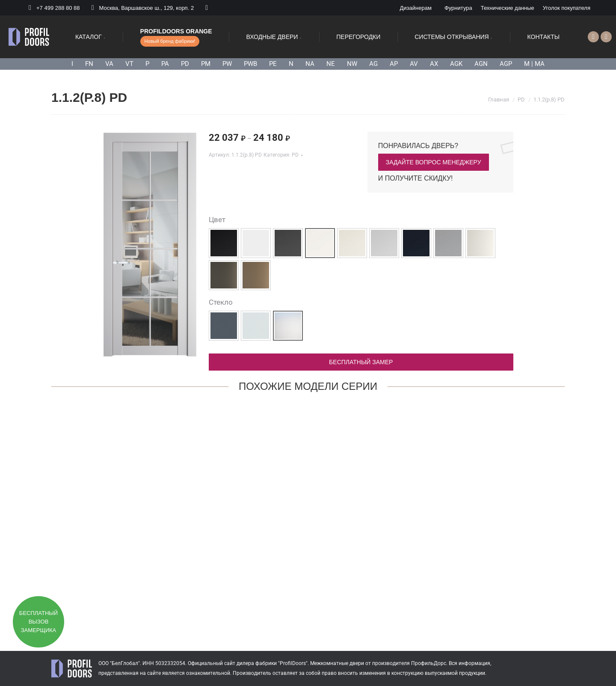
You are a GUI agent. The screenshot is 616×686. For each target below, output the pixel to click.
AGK (456, 64)
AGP (506, 64)
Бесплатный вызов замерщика (38, 622)
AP (394, 64)
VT (129, 64)
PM (206, 64)
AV (414, 64)
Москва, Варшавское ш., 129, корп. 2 (141, 8)
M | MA (534, 64)
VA (109, 64)
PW (227, 64)
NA (310, 64)
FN (89, 64)
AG (373, 64)
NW (352, 64)
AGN (481, 64)
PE (273, 64)
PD (185, 64)
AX (434, 64)
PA (165, 64)
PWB (250, 64)
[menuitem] (416, 8)
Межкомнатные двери (337, 663)
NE (331, 64)
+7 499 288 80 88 (58, 8)
